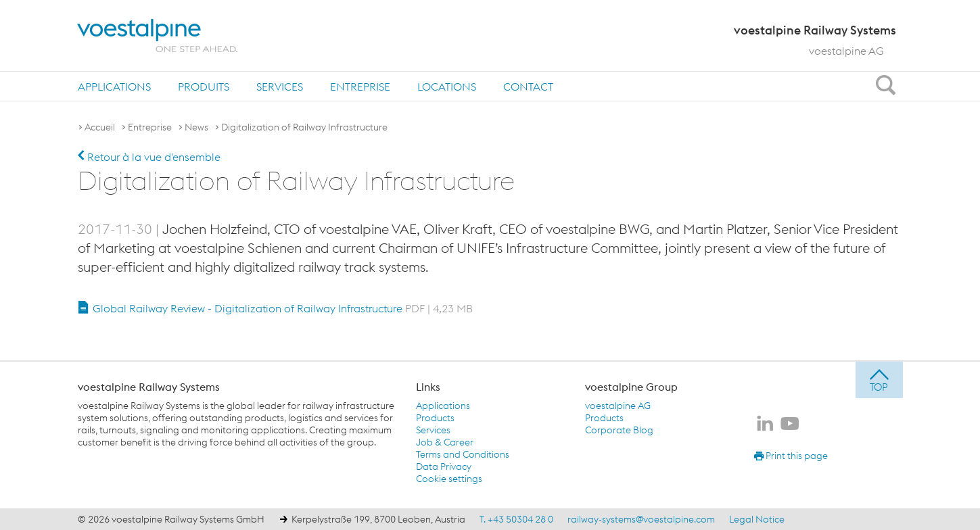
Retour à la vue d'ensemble (149, 157)
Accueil (100, 127)
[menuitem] (114, 86)
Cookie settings (449, 479)
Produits (204, 87)
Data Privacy (444, 466)
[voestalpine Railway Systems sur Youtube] (790, 425)
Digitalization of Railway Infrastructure (304, 127)
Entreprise (360, 87)
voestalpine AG (846, 51)
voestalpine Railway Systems (149, 387)
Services (280, 87)
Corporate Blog (619, 430)
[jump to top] (879, 380)
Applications (114, 87)
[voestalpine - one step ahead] (158, 36)
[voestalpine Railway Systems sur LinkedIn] (765, 425)
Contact (528, 87)
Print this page (791, 456)
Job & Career (445, 442)
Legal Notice (757, 519)
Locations (447, 87)
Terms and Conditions (463, 454)
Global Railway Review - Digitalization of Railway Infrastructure (283, 308)
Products (435, 418)
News (196, 127)
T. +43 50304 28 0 (516, 519)
